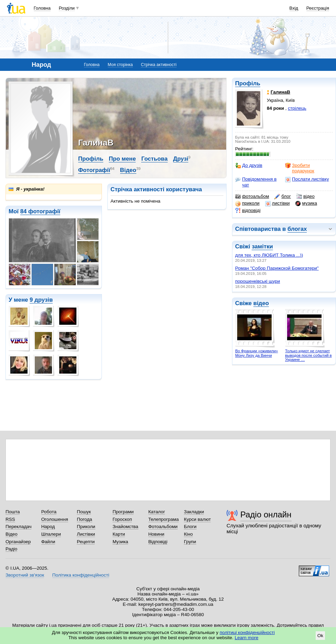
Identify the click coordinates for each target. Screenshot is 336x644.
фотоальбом (252, 196)
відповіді (248, 211)
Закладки (194, 512)
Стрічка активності (159, 65)
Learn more (247, 638)
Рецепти (86, 542)
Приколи (86, 527)
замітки (262, 246)
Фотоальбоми (163, 527)
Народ (48, 527)
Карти (119, 534)
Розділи (67, 8)
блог (282, 196)
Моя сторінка (120, 65)
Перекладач (18, 527)
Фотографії (94, 170)
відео (306, 196)
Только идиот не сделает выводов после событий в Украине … (308, 355)
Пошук (84, 512)
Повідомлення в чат (256, 182)
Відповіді (158, 542)
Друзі (181, 159)
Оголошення (55, 519)
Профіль (248, 83)
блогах (297, 229)
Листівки (86, 534)
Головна (42, 8)
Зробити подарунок (300, 168)
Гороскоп (122, 519)
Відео (128, 170)
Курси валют (197, 519)
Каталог (157, 512)
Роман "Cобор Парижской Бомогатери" (277, 268)
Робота (49, 512)
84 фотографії (40, 211)
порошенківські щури (258, 281)
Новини (156, 534)
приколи (247, 203)
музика (306, 203)
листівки (277, 203)
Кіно (188, 534)
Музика (120, 542)
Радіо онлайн (266, 514)
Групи (190, 542)
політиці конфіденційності (247, 632)
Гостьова (154, 159)
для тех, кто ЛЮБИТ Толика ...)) (269, 255)
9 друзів (41, 300)
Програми (123, 512)
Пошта (13, 512)
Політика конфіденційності (81, 575)
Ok (320, 636)
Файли (48, 542)
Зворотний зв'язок (25, 575)
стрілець (297, 108)
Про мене (122, 159)
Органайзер (18, 542)
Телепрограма (164, 519)
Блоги (190, 527)
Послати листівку (307, 179)
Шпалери (51, 534)
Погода (84, 519)
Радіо (11, 549)
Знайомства (125, 527)
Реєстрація (318, 8)
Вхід (294, 8)
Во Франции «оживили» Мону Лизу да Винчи (256, 353)
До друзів (249, 165)
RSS (10, 519)
